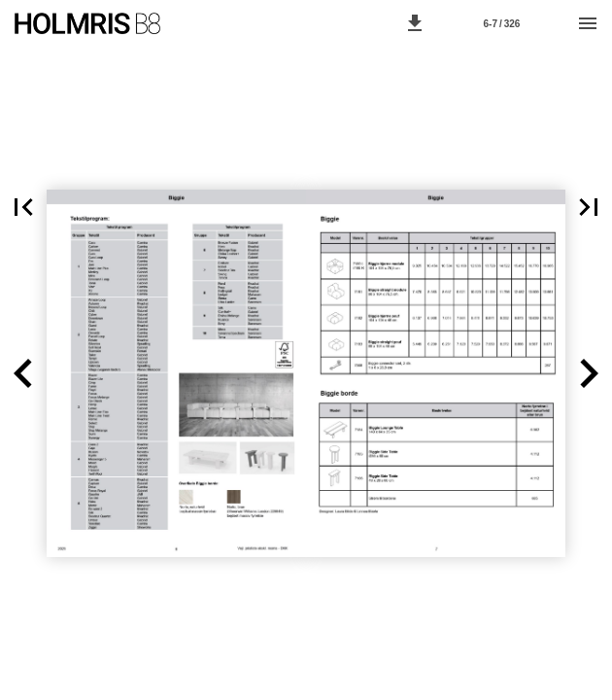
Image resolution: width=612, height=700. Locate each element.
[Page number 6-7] (501, 23)
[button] (415, 23)
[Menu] (588, 23)
